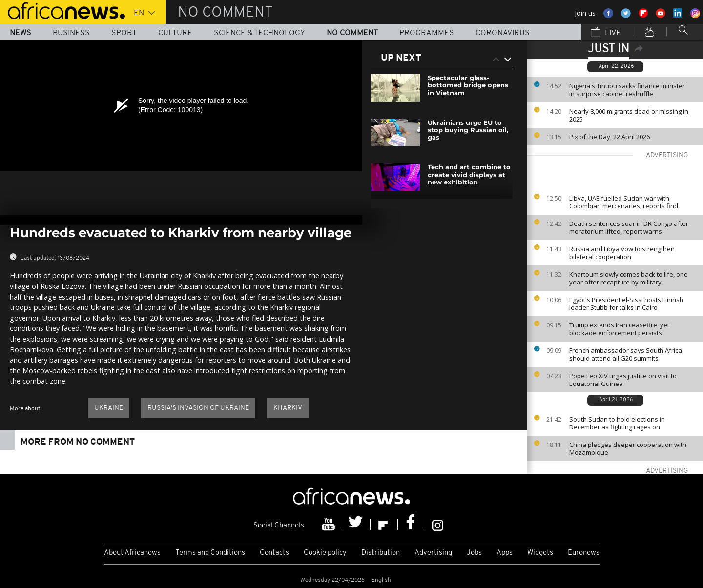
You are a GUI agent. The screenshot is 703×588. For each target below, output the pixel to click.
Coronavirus (503, 33)
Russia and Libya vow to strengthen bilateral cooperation (622, 253)
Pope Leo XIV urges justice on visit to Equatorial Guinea (623, 380)
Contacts (274, 553)
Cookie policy (325, 553)
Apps (505, 553)
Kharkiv (288, 408)
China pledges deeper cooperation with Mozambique (628, 448)
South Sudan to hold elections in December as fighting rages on (617, 423)
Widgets (540, 553)
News (21, 33)
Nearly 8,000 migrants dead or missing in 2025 (629, 115)
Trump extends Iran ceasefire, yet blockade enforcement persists (619, 329)
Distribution (381, 553)
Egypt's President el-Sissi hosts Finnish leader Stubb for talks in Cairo (626, 304)
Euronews (584, 553)
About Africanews (132, 553)
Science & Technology (259, 33)
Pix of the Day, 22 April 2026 (610, 137)
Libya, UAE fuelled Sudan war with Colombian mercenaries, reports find (624, 202)
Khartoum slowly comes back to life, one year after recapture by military (629, 278)
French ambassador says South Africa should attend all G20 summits (626, 354)
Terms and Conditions (210, 553)
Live (606, 33)
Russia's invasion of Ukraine (198, 408)
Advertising (433, 553)
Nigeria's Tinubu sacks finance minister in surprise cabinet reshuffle (627, 90)
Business (71, 33)
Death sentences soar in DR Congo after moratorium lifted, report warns (629, 227)
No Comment (352, 33)
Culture (175, 33)
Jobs (474, 553)
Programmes (427, 33)
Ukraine (109, 408)
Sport (124, 33)
